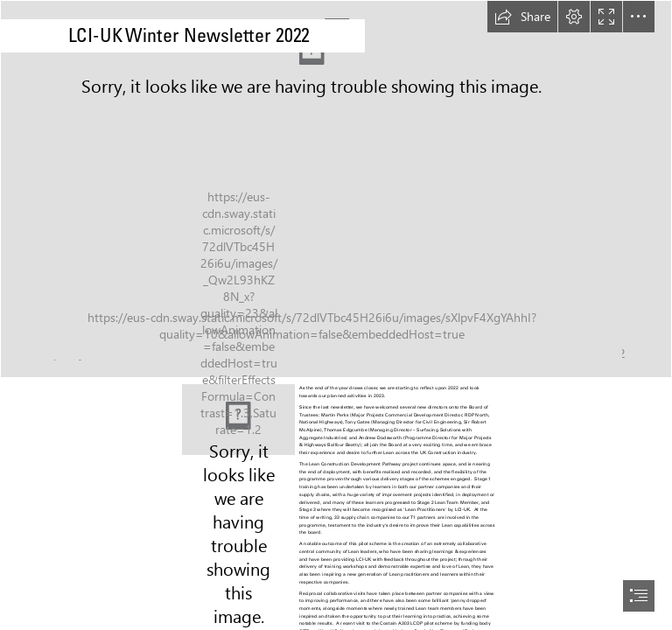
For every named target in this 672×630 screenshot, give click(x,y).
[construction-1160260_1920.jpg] (336, 189)
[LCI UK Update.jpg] (238, 420)
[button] (522, 17)
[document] (336, 315)
